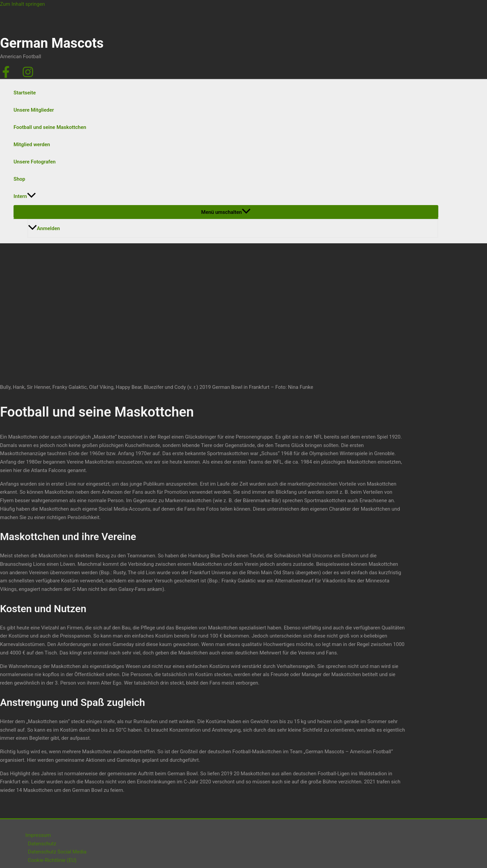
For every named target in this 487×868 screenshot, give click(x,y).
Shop (19, 179)
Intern (25, 196)
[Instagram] (28, 76)
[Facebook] (6, 76)
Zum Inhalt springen (22, 4)
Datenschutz (42, 844)
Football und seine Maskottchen (50, 127)
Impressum (38, 835)
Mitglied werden (32, 144)
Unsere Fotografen (34, 162)
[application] (31, 196)
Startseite (25, 93)
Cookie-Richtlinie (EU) (52, 860)
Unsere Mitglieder (34, 110)
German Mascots (52, 43)
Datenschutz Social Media (57, 852)
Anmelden (44, 228)
